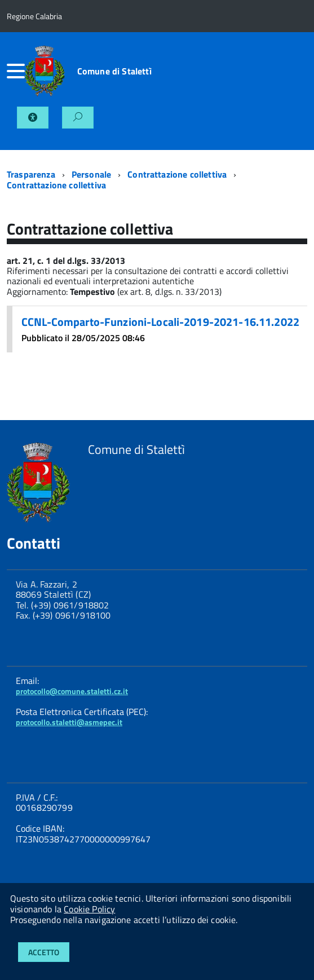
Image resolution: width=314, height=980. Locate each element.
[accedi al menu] (16, 71)
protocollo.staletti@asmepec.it (69, 722)
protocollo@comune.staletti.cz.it (72, 691)
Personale (91, 174)
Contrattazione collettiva (177, 174)
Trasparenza (31, 174)
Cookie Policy (89, 909)
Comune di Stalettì (114, 71)
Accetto (44, 952)
